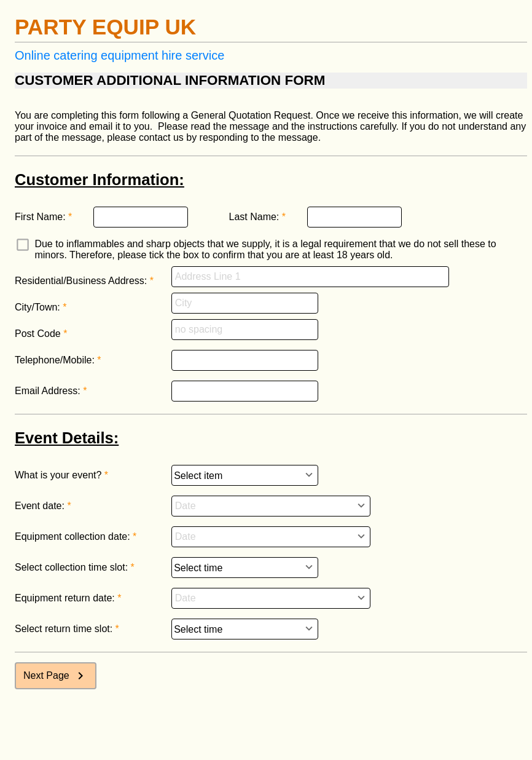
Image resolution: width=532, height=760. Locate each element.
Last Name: (254, 217)
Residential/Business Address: (81, 281)
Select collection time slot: (71, 567)
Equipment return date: (65, 598)
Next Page (56, 676)
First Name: (40, 217)
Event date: (40, 506)
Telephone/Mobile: (55, 360)
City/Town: (37, 307)
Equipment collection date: (72, 536)
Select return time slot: (64, 629)
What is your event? (58, 475)
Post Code (38, 334)
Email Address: (48, 391)
